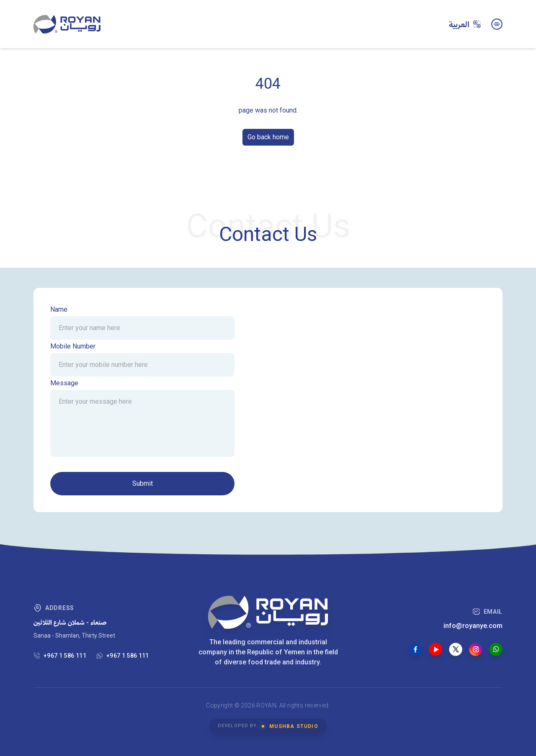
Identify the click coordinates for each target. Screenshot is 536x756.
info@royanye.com (473, 626)
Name (59, 309)
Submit (143, 483)
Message (64, 383)
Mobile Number (73, 346)
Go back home (268, 137)
